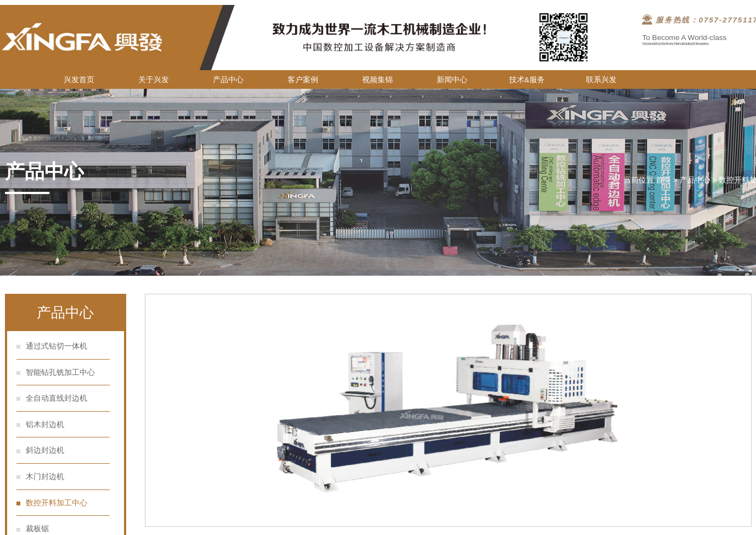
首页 (663, 180)
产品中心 (228, 80)
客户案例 (303, 80)
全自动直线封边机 (57, 398)
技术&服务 (527, 80)
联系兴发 (601, 80)
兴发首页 (79, 80)
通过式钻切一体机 (57, 346)
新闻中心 (452, 80)
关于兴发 (154, 80)
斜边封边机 (45, 450)
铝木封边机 (45, 425)
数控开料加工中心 (57, 503)
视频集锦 (377, 80)
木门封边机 (45, 477)
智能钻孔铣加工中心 (60, 372)
